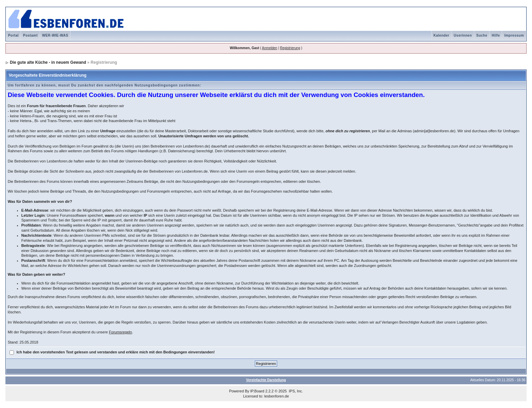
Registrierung (290, 48)
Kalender (442, 35)
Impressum (514, 35)
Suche (482, 35)
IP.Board (257, 391)
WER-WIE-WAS (55, 35)
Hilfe (496, 35)
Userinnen (463, 35)
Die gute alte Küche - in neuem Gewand (48, 62)
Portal (13, 35)
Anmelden (270, 48)
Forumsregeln (120, 332)
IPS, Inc (295, 391)
